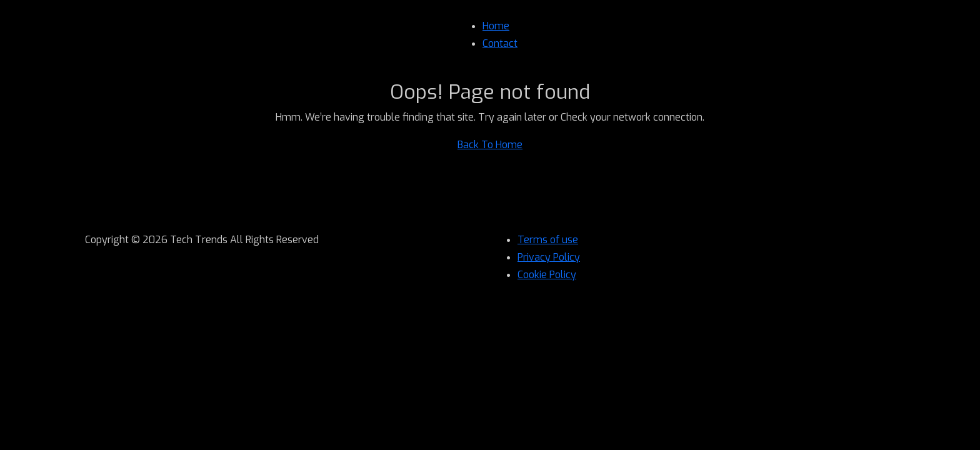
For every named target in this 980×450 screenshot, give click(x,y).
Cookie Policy (547, 275)
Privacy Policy (549, 257)
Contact (500, 43)
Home (496, 26)
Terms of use (548, 240)
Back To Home (490, 145)
